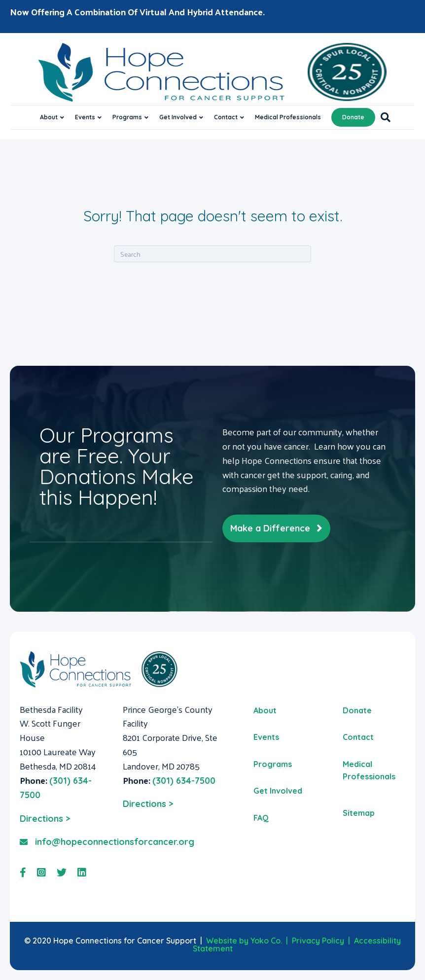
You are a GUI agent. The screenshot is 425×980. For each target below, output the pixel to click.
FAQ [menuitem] (261, 818)
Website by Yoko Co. (244, 941)
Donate (353, 117)
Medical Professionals (288, 117)
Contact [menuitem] (358, 737)
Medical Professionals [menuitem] (369, 770)
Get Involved (178, 117)
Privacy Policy (318, 941)
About (49, 117)
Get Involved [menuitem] (278, 791)
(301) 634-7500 (184, 781)
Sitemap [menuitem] (359, 813)
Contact (226, 117)
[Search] (383, 117)
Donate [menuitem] (357, 710)
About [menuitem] (265, 710)
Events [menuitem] (266, 737)
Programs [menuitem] (273, 764)
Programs (127, 117)
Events (85, 117)
